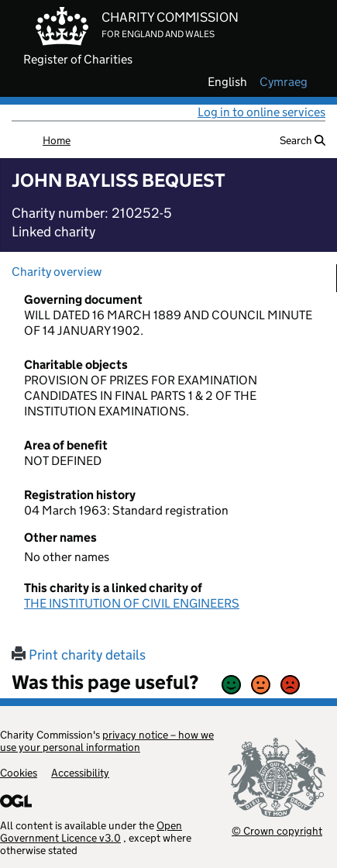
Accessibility (80, 773)
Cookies (19, 773)
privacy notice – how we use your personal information (107, 741)
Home (57, 140)
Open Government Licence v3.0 (91, 832)
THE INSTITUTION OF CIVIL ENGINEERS (132, 603)
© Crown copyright (277, 830)
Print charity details (79, 655)
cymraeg (284, 82)
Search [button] (303, 140)
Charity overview (57, 272)
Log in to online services (261, 112)
